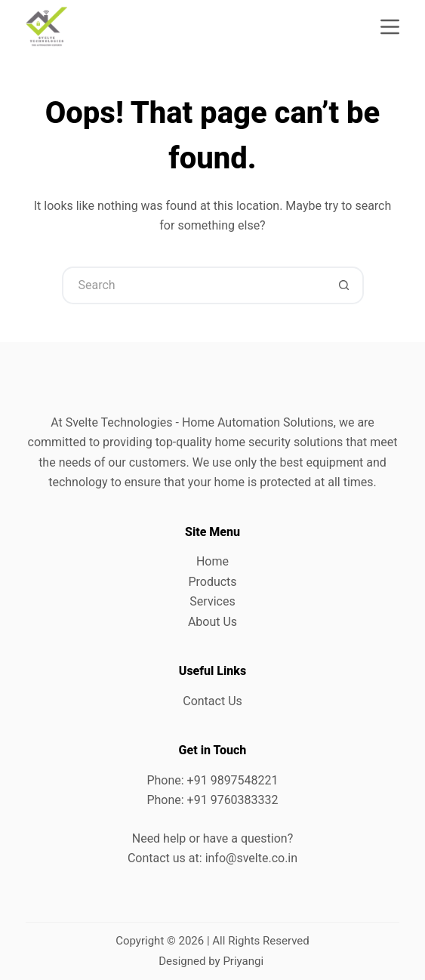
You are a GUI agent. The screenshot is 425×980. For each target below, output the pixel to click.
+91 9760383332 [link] (233, 800)
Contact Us (212, 701)
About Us (212, 622)
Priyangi (243, 961)
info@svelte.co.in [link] (251, 858)
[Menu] (390, 27)
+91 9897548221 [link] (233, 780)
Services (212, 601)
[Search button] (345, 285)
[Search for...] (194, 285)
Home (212, 561)
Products (212, 582)
